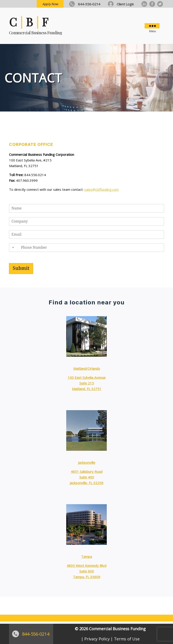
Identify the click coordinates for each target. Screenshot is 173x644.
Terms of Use (127, 639)
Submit (21, 268)
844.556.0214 (35, 175)
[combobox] (12, 248)
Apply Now (50, 4)
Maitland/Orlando (87, 368)
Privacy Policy (97, 639)
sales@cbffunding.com (101, 189)
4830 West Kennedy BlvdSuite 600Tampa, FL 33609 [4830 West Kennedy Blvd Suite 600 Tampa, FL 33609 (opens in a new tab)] (86, 571)
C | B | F (29, 22)
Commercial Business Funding (117, 629)
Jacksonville (87, 462)
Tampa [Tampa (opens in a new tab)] (86, 557)
